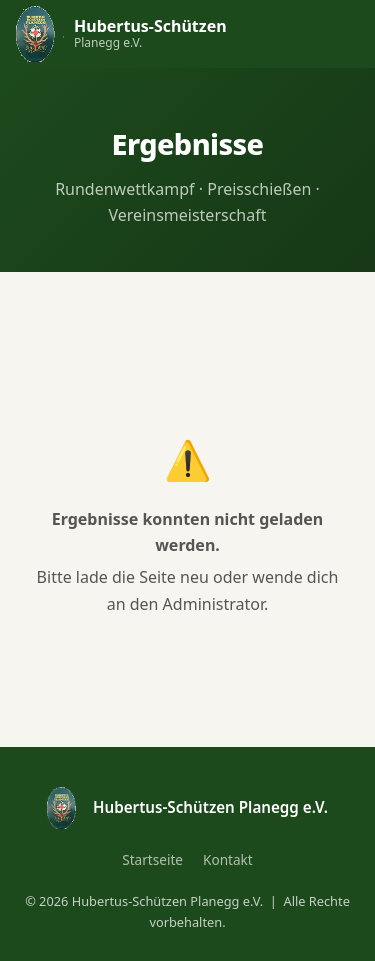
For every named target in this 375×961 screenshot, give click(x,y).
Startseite (152, 859)
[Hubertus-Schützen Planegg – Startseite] (121, 33)
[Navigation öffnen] (339, 34)
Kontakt (228, 859)
